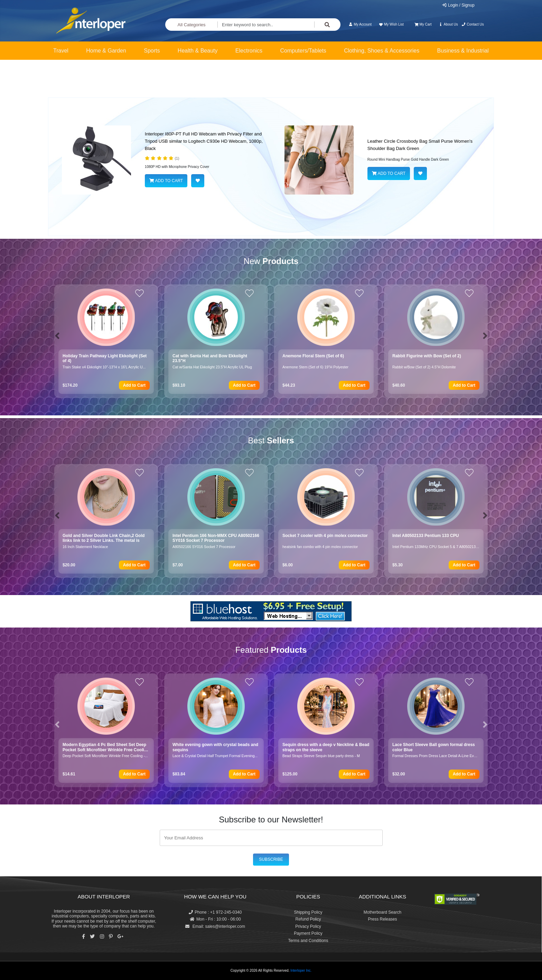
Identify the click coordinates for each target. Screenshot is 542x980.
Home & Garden (106, 51)
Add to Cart (134, 385)
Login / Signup (458, 5)
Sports (152, 51)
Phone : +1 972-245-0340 (215, 912)
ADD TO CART (166, 181)
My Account (360, 24)
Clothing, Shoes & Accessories (382, 51)
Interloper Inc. (301, 970)
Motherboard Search (382, 912)
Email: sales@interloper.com (215, 926)
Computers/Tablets (303, 51)
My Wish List (391, 24)
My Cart (423, 24)
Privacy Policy (308, 926)
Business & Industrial (463, 51)
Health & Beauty (198, 51)
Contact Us (473, 24)
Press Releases (382, 919)
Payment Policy (308, 933)
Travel (61, 51)
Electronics (249, 51)
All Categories (192, 25)
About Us (448, 24)
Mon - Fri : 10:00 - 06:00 (215, 919)
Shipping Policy (308, 912)
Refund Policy (308, 919)
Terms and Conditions (308, 941)
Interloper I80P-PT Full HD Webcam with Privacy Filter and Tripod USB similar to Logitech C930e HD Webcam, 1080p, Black (204, 141)
